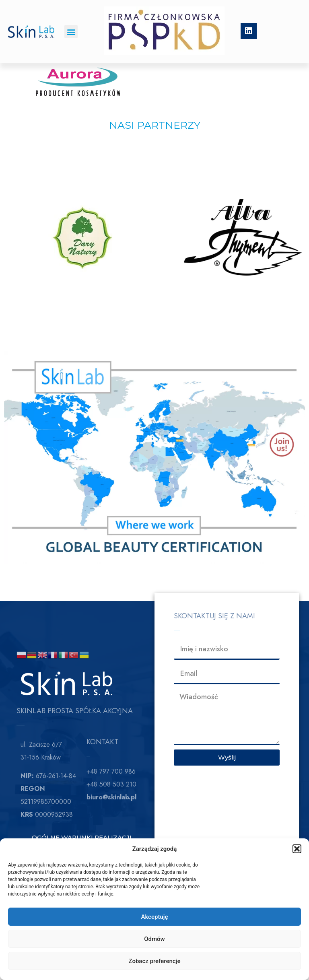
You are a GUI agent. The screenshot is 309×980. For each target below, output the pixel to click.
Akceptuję (154, 917)
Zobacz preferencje (155, 961)
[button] (297, 849)
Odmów (154, 939)
